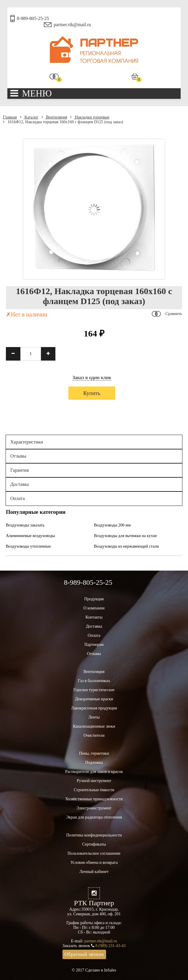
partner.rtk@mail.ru (72, 25)
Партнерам (94, 645)
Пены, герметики (94, 753)
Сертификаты (94, 844)
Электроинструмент (94, 808)
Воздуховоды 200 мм (112, 525)
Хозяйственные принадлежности (94, 799)
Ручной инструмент (94, 781)
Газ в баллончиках (94, 681)
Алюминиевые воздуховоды (30, 536)
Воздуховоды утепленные (28, 546)
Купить (92, 393)
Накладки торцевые (90, 117)
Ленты (94, 717)
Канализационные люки (94, 726)
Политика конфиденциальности (94, 835)
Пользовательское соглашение (94, 853)
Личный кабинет (94, 872)
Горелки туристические (94, 690)
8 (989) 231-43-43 (111, 946)
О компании (94, 608)
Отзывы (18, 456)
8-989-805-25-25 (33, 18)
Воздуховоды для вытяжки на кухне (126, 536)
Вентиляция (54, 117)
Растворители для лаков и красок (94, 772)
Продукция (94, 599)
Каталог (29, 117)
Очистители (94, 735)
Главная (10, 117)
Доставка (20, 484)
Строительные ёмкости (94, 790)
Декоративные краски (94, 699)
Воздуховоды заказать (25, 525)
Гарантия (20, 470)
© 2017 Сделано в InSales (94, 970)
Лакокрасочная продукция (94, 708)
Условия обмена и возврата (94, 862)
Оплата (18, 498)
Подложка (94, 762)
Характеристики (27, 442)
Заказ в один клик (92, 377)
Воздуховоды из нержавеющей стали (126, 546)
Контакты (94, 617)
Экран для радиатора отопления (94, 817)
